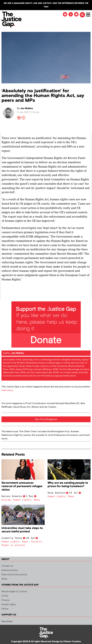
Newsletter (7, 621)
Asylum (6, 500)
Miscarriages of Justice (14, 592)
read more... (8, 390)
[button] (82, 15)
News (37, 500)
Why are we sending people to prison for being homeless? (68, 485)
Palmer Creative (72, 642)
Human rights (22, 500)
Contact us (7, 566)
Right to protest (13, 545)
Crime (5, 596)
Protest (36, 542)
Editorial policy (10, 570)
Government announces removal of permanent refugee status (22, 486)
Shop (4, 579)
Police (5, 609)
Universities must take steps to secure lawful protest (22, 530)
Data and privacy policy (14, 575)
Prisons (6, 600)
